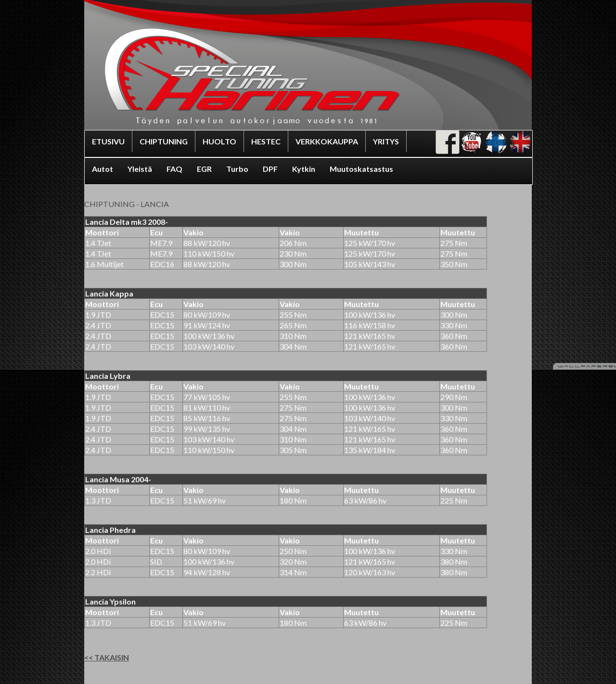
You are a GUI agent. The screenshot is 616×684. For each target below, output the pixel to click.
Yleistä (140, 169)
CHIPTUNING (164, 141)
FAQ (174, 169)
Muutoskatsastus (361, 169)
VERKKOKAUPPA (327, 141)
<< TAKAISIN (107, 657)
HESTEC (266, 141)
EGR (204, 169)
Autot (103, 169)
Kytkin (304, 169)
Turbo (237, 169)
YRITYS (386, 141)
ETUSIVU (108, 141)
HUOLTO (219, 141)
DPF (270, 169)
